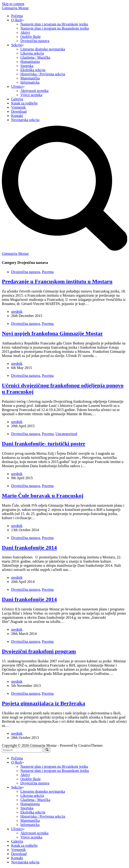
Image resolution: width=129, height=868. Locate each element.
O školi (17, 20)
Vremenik (18, 107)
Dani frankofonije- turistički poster (44, 444)
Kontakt (17, 116)
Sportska (27, 66)
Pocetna (48, 272)
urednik (17, 312)
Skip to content (13, 4)
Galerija (17, 99)
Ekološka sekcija (33, 70)
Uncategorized (66, 434)
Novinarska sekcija (25, 120)
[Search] (64, 249)
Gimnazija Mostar (15, 8)
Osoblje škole (31, 37)
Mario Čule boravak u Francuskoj (43, 496)
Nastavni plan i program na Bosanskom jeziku (55, 28)
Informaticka (30, 82)
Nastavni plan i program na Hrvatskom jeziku (54, 24)
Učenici (18, 87)
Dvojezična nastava (35, 41)
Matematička (30, 78)
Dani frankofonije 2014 (29, 548)
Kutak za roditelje (24, 103)
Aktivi (25, 32)
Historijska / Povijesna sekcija (43, 74)
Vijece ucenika (31, 95)
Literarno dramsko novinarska (43, 49)
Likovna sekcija (32, 53)
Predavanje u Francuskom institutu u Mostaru (57, 281)
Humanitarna (30, 62)
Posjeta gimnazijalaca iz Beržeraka (43, 703)
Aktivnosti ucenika (34, 91)
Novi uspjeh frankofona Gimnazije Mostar (52, 333)
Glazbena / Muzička (35, 57)
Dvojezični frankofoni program (39, 651)
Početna (17, 16)
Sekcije (17, 45)
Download (19, 111)
